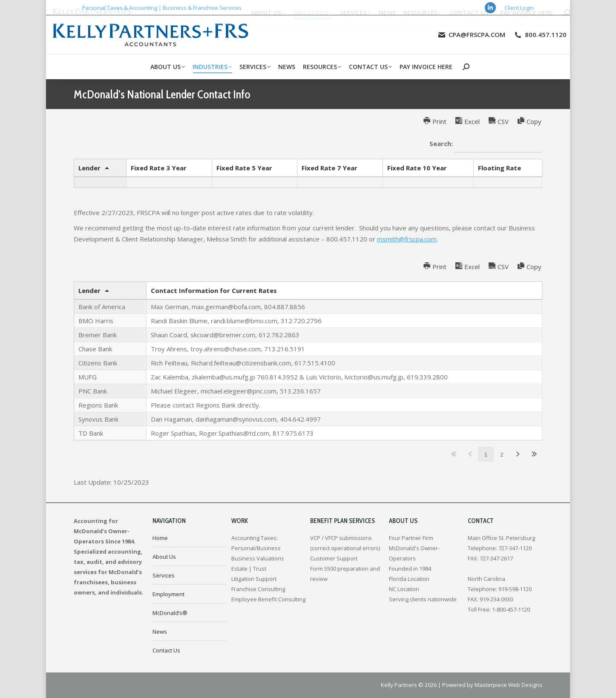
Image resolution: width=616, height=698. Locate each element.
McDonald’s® (170, 613)
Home (160, 538)
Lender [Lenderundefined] (89, 168)
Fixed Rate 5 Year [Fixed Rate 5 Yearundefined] (244, 168)
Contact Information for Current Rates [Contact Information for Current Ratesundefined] (214, 290)
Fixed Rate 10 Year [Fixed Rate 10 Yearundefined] (417, 168)
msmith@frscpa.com (407, 239)
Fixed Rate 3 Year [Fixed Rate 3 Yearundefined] (159, 168)
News (160, 632)
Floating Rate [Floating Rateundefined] (499, 168)
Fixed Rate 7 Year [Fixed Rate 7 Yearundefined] (330, 168)
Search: (486, 144)
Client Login (519, 8)
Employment (168, 594)
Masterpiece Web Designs (508, 685)
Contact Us (166, 650)
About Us (164, 557)
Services (164, 575)
